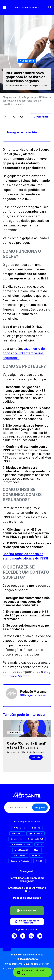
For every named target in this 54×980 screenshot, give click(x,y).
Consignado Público (21, 844)
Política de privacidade (27, 898)
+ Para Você (19, 828)
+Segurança (29, 97)
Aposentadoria (35, 833)
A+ (21, 117)
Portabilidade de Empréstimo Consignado (27, 879)
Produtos (36, 856)
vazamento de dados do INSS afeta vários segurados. (24, 353)
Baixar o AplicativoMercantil (27, 922)
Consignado (27, 871)
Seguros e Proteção (20, 861)
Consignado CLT (36, 839)
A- (6, 117)
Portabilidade (20, 856)
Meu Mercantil (21, 850)
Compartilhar (41, 117)
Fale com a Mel (27, 911)
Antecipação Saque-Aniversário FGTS (27, 889)
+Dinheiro (36, 828)
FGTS (39, 844)
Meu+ (37, 850)
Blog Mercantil (11, 97)
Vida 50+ (40, 861)
